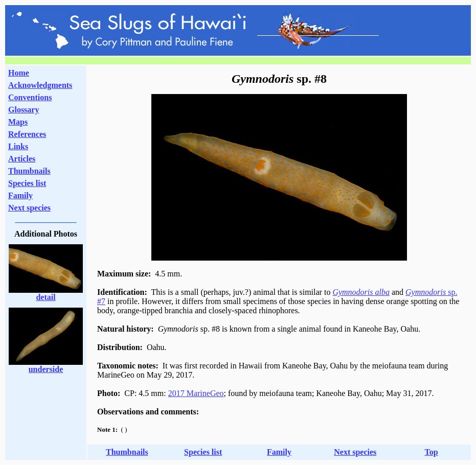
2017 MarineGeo (196, 393)
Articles (22, 159)
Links (18, 146)
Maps (18, 122)
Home (19, 73)
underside (46, 369)
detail (46, 297)
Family (20, 195)
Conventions (30, 97)
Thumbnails (29, 171)
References (27, 134)
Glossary (24, 110)
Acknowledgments (40, 85)
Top (432, 452)
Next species (29, 208)
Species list (27, 183)
